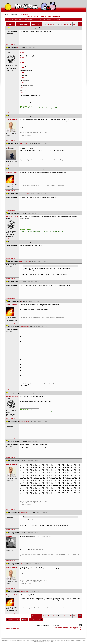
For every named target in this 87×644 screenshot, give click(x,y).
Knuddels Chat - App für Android (20, 640)
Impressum (46, 642)
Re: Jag (45, 28)
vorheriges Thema (13, 619)
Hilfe (49, 17)
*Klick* (22, 53)
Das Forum (21, 19)
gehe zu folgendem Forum (43, 625)
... (51, 24)
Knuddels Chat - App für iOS (37, 640)
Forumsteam (35, 19)
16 (74, 24)
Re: (18, 48)
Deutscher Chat (6, 640)
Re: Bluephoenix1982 (24, 194)
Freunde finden (50, 640)
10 (61, 24)
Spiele (68, 640)
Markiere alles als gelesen (13, 628)
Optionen (10, 24)
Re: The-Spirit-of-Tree (25, 116)
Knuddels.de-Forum (12, 19)
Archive (28, 19)
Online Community (81, 640)
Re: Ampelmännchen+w (25, 169)
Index (25, 619)
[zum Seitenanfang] (10, 44)
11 (65, 24)
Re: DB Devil (22, 564)
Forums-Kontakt (58, 628)
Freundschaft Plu (60, 640)
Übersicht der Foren (32, 17)
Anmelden (24, 14)
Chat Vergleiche (38, 642)
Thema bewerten (23, 24)
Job (52, 642)
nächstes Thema (36, 619)
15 (71, 24)
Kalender (44, 17)
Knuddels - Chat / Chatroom (70, 628)
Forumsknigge (56, 17)
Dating (73, 640)
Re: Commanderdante (24, 513)
